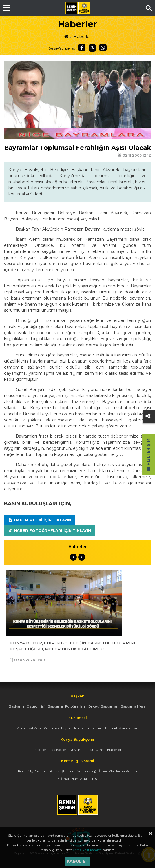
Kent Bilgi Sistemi (33, 771)
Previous (73, 557)
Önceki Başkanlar (103, 706)
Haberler (82, 37)
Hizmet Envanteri (87, 728)
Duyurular (78, 750)
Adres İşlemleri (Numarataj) (73, 771)
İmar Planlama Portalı (118, 771)
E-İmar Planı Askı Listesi (77, 779)
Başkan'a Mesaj (133, 706)
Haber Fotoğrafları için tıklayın (49, 530)
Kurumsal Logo (57, 728)
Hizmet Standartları (122, 728)
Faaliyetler (58, 750)
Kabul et (78, 861)
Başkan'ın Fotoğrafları (66, 706)
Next (82, 557)
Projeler (40, 750)
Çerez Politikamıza (87, 850)
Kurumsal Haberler (106, 750)
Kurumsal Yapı (29, 728)
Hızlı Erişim (148, 455)
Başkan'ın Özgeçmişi (27, 706)
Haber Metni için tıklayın (39, 520)
